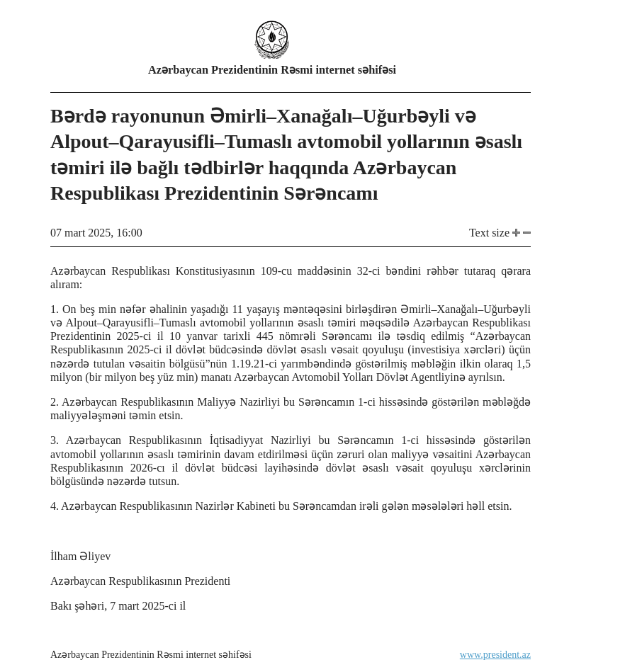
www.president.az (495, 655)
